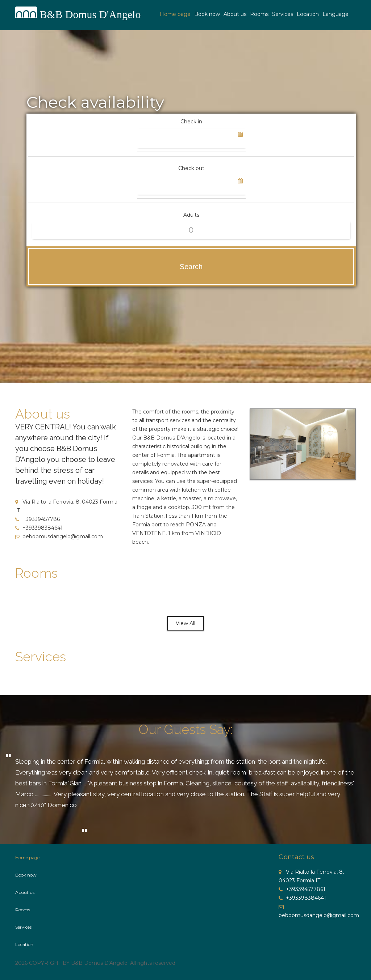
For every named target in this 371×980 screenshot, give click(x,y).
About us (235, 14)
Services (283, 14)
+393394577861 (39, 519)
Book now (207, 14)
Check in (191, 122)
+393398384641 (39, 528)
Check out (191, 168)
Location (308, 14)
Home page (175, 14)
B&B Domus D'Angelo (91, 14)
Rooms (259, 14)
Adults (191, 215)
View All (185, 623)
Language (335, 14)
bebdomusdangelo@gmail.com (59, 536)
